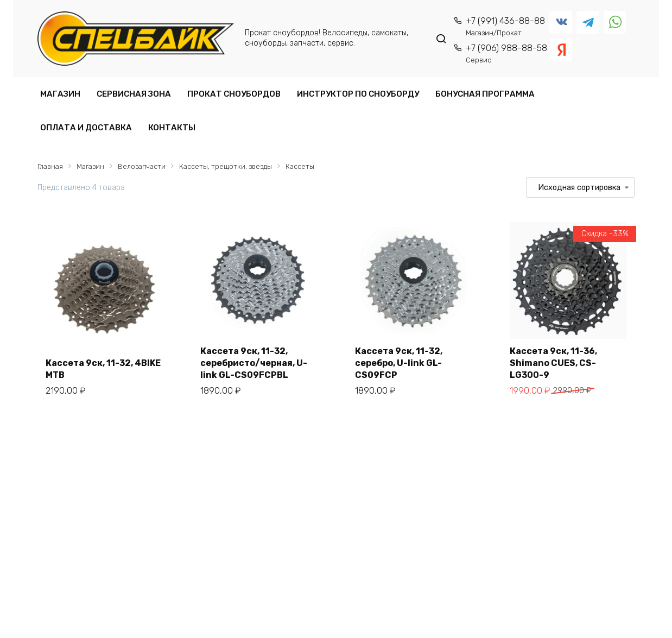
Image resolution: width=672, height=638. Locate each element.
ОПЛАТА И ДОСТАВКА (86, 128)
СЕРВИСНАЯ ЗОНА (134, 94)
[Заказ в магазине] (580, 187)
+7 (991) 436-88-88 (505, 26)
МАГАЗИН (60, 94)
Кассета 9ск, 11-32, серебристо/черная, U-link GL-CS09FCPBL (254, 363)
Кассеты (300, 166)
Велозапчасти (142, 166)
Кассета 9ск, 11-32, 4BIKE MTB (103, 369)
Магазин (90, 166)
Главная (50, 166)
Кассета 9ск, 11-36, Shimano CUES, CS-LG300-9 (553, 363)
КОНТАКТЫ (172, 128)
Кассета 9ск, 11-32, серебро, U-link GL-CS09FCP (399, 363)
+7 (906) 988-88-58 (506, 53)
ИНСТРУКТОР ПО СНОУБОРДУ (358, 94)
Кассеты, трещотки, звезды (226, 166)
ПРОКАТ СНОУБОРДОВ (234, 94)
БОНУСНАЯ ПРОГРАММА (485, 94)
